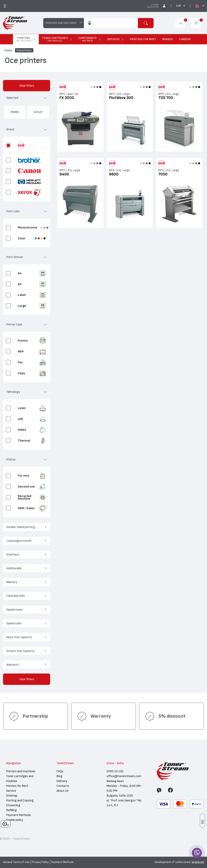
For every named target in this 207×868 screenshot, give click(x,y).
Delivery (62, 781)
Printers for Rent (17, 786)
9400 (64, 174)
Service (11, 791)
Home (8, 50)
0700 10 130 (115, 771)
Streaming (13, 805)
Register (153, 7)
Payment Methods (18, 815)
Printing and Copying (20, 800)
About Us (62, 791)
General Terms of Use (16, 862)
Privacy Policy (40, 862)
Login (155, 5)
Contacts (63, 786)
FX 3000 (67, 98)
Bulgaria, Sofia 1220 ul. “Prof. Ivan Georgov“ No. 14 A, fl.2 (124, 800)
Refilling (11, 810)
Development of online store (172, 862)
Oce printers (24, 50)
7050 (163, 174)
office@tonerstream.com (124, 776)
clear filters (27, 86)
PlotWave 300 (121, 98)
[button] (27, 99)
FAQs (60, 771)
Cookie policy (15, 820)
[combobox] (111, 23)
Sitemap (12, 796)
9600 (114, 174)
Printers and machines (21, 771)
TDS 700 (166, 98)
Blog (59, 776)
